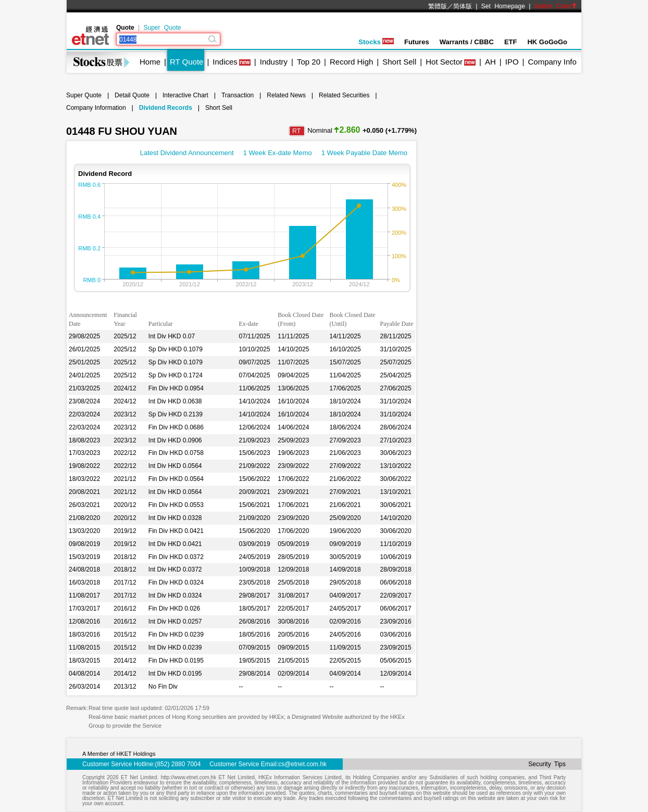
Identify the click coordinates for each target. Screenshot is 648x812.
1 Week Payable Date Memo (364, 153)
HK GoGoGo (547, 42)
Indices (225, 62)
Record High (351, 62)
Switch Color (556, 6)
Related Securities (344, 95)
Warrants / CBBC (467, 42)
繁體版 (438, 6)
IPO (512, 62)
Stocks (376, 42)
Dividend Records (166, 108)
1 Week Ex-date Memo (278, 153)
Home (150, 62)
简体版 (463, 6)
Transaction (238, 95)
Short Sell (399, 62)
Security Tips (547, 764)
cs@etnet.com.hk (302, 764)
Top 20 (309, 62)
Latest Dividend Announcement (187, 153)
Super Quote (162, 28)
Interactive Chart (185, 95)
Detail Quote (132, 95)
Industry (274, 62)
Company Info (552, 62)
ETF (511, 42)
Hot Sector (444, 62)
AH (490, 62)
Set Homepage (503, 6)
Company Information (96, 108)
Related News (286, 95)
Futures (417, 42)
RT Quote (186, 62)
